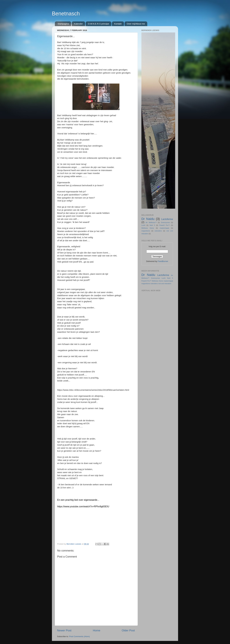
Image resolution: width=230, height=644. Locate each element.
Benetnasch (66, 14)
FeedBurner (163, 261)
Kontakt (118, 24)
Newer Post (64, 630)
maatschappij (164, 228)
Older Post (128, 630)
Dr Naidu (148, 219)
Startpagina (63, 24)
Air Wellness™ (151, 222)
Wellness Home (148, 228)
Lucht (143, 225)
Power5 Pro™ (165, 225)
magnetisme (146, 231)
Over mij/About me (136, 24)
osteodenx (158, 231)
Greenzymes (165, 222)
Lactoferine (167, 219)
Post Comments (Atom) (80, 636)
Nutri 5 (152, 225)
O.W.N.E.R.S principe (98, 24)
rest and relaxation (165, 284)
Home (97, 630)
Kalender (78, 24)
